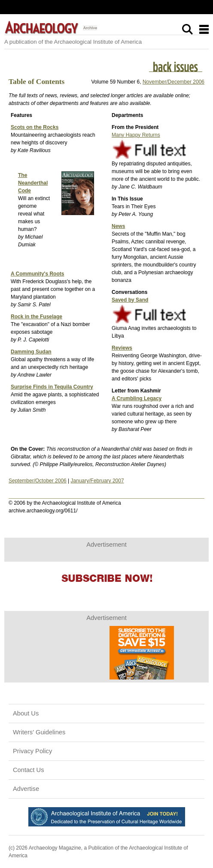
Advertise (26, 789)
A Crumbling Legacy (137, 398)
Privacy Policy (32, 751)
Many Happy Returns (136, 135)
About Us (26, 713)
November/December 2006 (173, 82)
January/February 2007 (97, 481)
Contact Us (29, 770)
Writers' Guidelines (39, 732)
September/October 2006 (38, 481)
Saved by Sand (130, 300)
